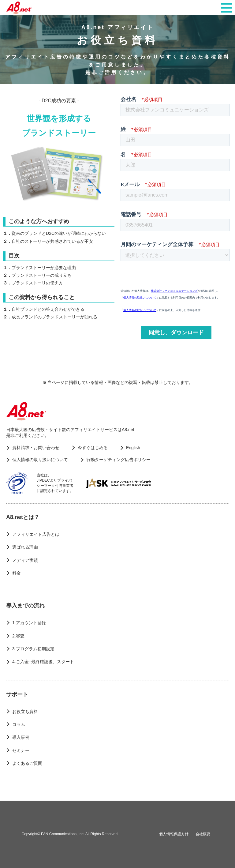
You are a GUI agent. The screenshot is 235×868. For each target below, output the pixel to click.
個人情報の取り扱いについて (40, 460)
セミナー (21, 750)
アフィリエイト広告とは (36, 534)
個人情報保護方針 (174, 834)
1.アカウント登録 (29, 623)
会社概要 (203, 834)
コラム (19, 724)
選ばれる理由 (25, 547)
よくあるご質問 (27, 763)
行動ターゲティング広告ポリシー (118, 460)
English (133, 448)
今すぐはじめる (93, 448)
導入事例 (21, 737)
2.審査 (18, 636)
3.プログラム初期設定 (33, 649)
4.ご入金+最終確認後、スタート (43, 662)
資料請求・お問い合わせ (36, 448)
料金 (17, 573)
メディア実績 (25, 560)
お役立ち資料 (25, 712)
